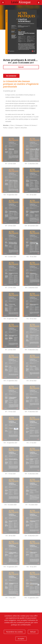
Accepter (21, 639)
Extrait (21, 67)
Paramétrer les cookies (15, 632)
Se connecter (11, 76)
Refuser (33, 632)
